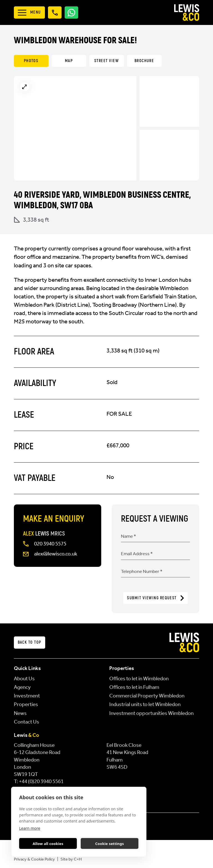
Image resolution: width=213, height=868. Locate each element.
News (20, 713)
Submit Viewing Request (155, 598)
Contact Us (26, 722)
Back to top (30, 642)
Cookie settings (109, 844)
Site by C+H (71, 859)
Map (69, 61)
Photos (31, 61)
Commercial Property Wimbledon (147, 696)
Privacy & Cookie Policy (34, 859)
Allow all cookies (48, 844)
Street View (106, 61)
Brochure (144, 61)
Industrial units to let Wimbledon (145, 704)
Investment (27, 696)
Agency (22, 687)
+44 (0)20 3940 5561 (41, 781)
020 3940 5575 (50, 544)
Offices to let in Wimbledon (139, 679)
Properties (26, 704)
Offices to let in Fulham (134, 687)
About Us (24, 679)
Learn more (30, 828)
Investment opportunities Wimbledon (151, 713)
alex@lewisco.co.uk (56, 554)
